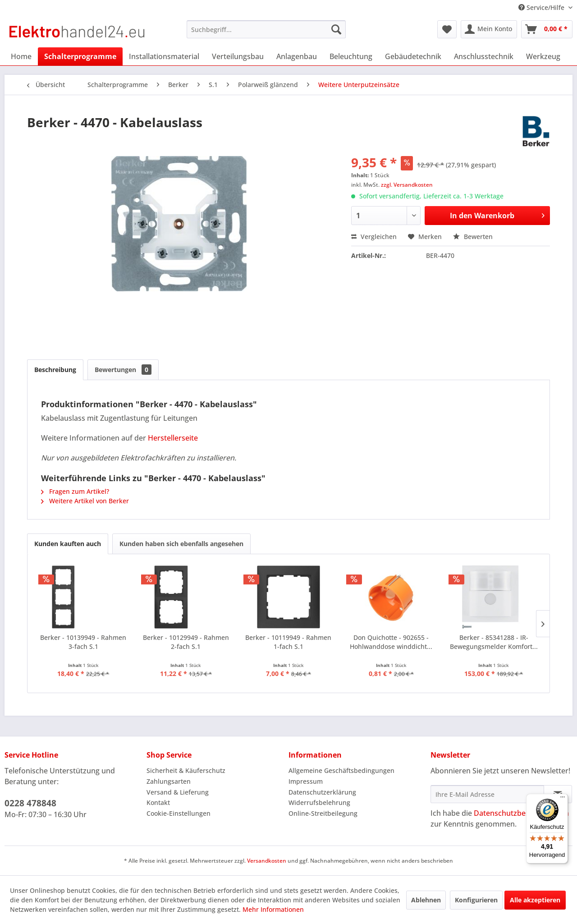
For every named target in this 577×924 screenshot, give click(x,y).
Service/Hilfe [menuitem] (542, 7)
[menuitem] (266, 29)
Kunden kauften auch (68, 544)
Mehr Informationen (273, 909)
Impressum (306, 781)
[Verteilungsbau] (238, 56)
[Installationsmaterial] (164, 56)
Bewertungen (123, 370)
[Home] (21, 56)
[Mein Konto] (489, 29)
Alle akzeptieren (535, 900)
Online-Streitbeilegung (323, 813)
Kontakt (158, 802)
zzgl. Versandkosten (407, 185)
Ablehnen (426, 900)
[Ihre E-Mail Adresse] (487, 794)
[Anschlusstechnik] (484, 56)
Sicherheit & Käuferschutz (186, 770)
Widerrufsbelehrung (319, 802)
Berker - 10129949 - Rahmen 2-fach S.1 (186, 642)
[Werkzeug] (543, 56)
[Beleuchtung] (351, 56)
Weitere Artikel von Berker (85, 501)
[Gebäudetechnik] (413, 56)
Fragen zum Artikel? (75, 491)
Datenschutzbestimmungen (521, 813)
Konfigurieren (476, 900)
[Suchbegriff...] (266, 29)
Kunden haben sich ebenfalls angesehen (181, 544)
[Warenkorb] (547, 29)
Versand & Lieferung (178, 792)
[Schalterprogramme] (80, 56)
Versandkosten (267, 861)
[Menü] (563, 799)
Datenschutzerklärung (322, 792)
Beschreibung (55, 370)
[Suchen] (336, 29)
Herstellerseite (173, 438)
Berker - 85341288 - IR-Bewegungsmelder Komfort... (494, 642)
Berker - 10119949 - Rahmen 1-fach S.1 (288, 642)
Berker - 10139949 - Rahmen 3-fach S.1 (83, 642)
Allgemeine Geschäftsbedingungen (341, 770)
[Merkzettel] (447, 29)
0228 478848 (30, 803)
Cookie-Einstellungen (179, 813)
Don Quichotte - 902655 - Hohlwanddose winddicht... (391, 642)
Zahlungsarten (169, 781)
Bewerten (473, 237)
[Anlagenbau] (297, 56)
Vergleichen (374, 237)
